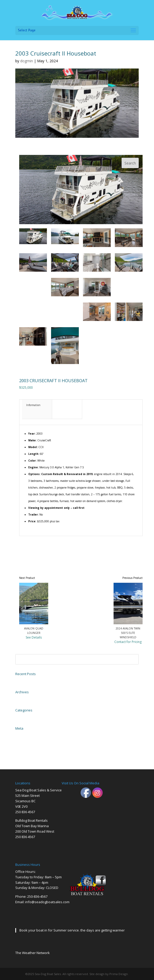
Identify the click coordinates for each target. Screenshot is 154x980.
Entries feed (22, 741)
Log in (19, 735)
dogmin (27, 61)
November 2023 (25, 698)
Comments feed (25, 746)
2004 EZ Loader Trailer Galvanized (36, 680)
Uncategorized (24, 717)
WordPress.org (24, 752)
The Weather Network (33, 953)
